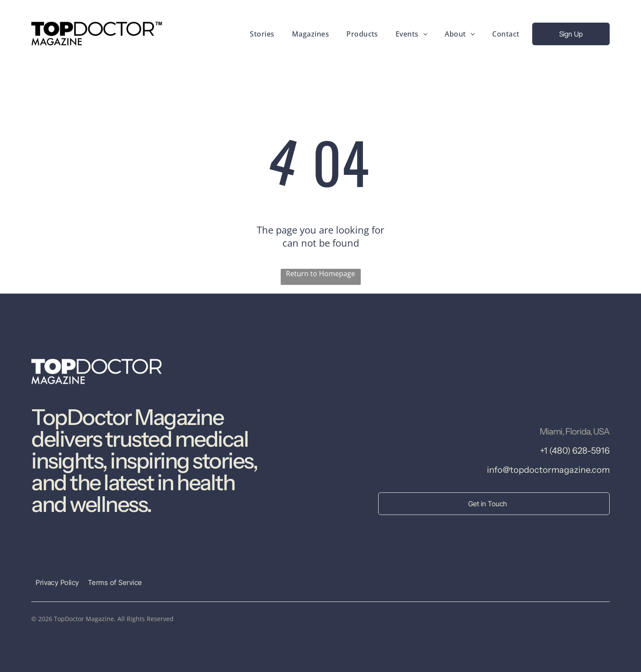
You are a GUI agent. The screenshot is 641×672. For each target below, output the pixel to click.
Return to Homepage (320, 274)
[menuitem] (262, 33)
